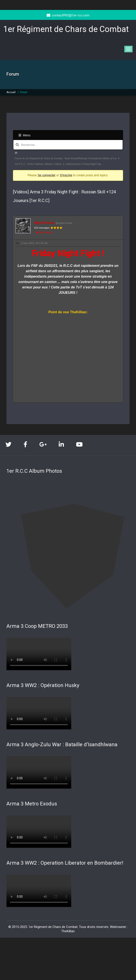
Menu (25, 135)
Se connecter (47, 175)
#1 (18, 243)
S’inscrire (66, 175)
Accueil (11, 92)
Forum (24, 92)
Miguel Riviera (44, 223)
